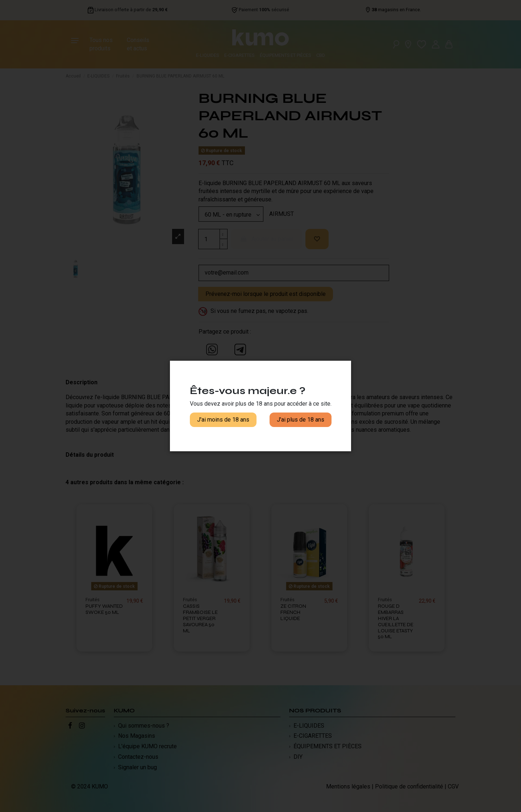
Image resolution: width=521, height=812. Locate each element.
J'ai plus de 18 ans (301, 420)
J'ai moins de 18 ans (223, 420)
